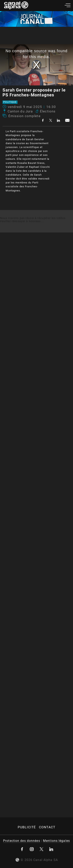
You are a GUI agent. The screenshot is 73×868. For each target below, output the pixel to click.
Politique (10, 102)
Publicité (27, 827)
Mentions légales (56, 841)
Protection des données (22, 841)
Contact (47, 827)
